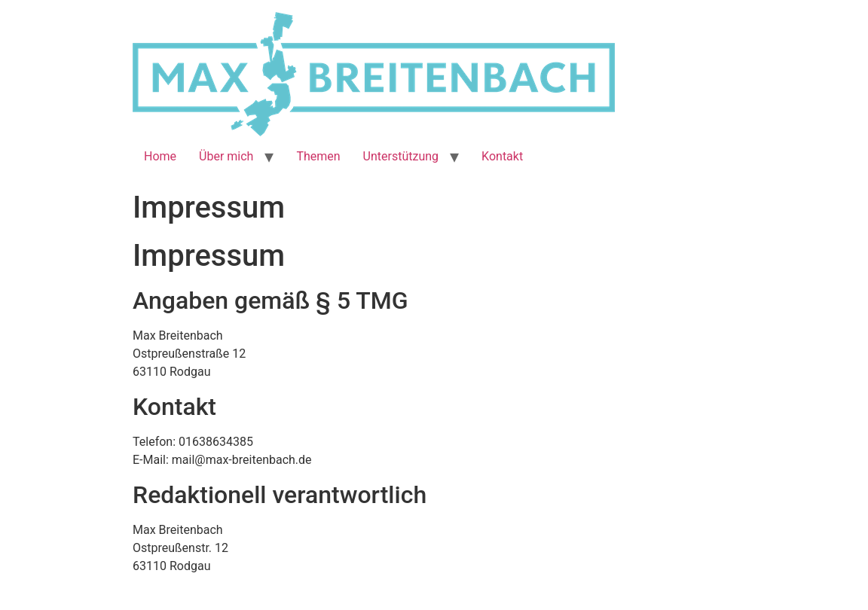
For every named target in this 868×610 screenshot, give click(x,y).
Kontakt (502, 156)
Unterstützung (401, 156)
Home (160, 156)
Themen (318, 156)
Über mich (226, 156)
